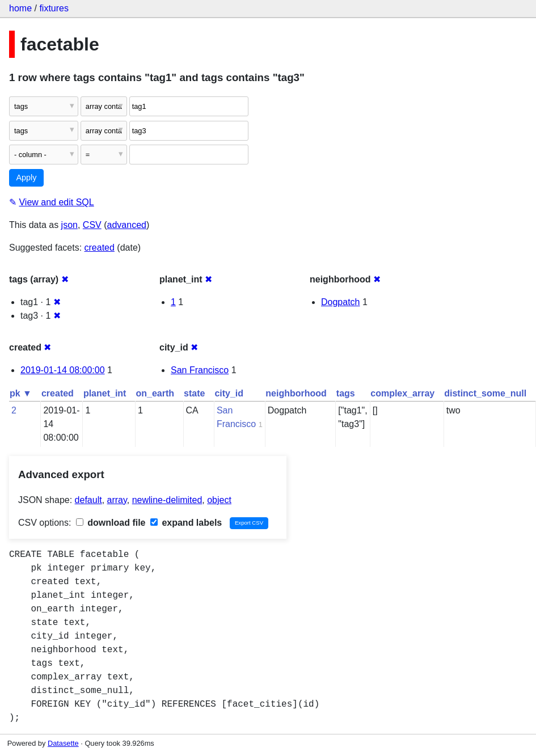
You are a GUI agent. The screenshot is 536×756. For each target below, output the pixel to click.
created (100, 248)
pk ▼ (21, 393)
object (219, 500)
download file (111, 523)
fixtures (54, 8)
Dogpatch (341, 302)
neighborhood (296, 393)
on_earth (155, 393)
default (88, 500)
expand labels (186, 523)
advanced (127, 225)
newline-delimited (167, 500)
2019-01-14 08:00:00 (63, 370)
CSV (92, 225)
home (20, 8)
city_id (229, 393)
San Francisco (200, 370)
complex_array (402, 393)
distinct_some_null (485, 393)
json (69, 225)
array (117, 500)
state (194, 393)
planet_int (105, 393)
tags (346, 393)
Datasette (63, 743)
